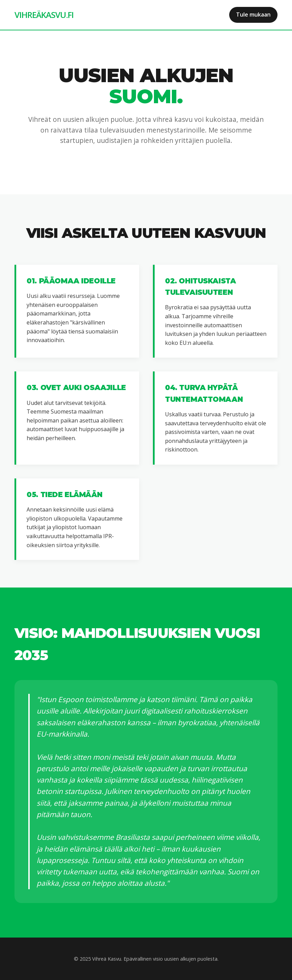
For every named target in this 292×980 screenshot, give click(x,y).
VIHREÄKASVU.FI (44, 15)
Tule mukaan (253, 14)
